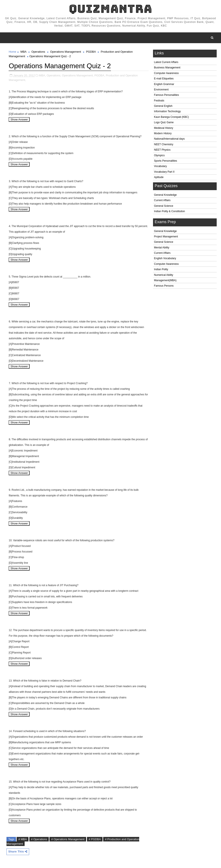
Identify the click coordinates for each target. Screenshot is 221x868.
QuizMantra (110, 9)
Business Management (167, 68)
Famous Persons (164, 286)
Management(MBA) (165, 280)
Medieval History (164, 128)
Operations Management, (78, 75)
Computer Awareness (167, 73)
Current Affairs (162, 200)
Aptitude (159, 177)
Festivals (159, 101)
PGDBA (91, 52)
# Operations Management (68, 839)
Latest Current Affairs (166, 62)
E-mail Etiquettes (164, 79)
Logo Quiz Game (164, 122)
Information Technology (167, 111)
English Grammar (164, 84)
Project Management (166, 237)
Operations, (54, 75)
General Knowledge (165, 195)
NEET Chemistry (164, 144)
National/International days (169, 139)
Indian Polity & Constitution (170, 211)
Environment (161, 90)
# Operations (39, 839)
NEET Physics (162, 150)
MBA (23, 52)
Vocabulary (160, 166)
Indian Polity (161, 269)
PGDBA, (100, 75)
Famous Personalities (167, 95)
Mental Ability (162, 248)
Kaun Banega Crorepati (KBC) (171, 117)
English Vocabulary (165, 258)
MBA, (43, 75)
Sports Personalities (166, 161)
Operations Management (66, 52)
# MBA (23, 839)
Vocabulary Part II (164, 172)
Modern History (163, 133)
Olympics (159, 155)
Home (12, 52)
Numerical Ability (164, 275)
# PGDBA (95, 839)
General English (163, 106)
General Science (164, 206)
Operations (38, 52)
